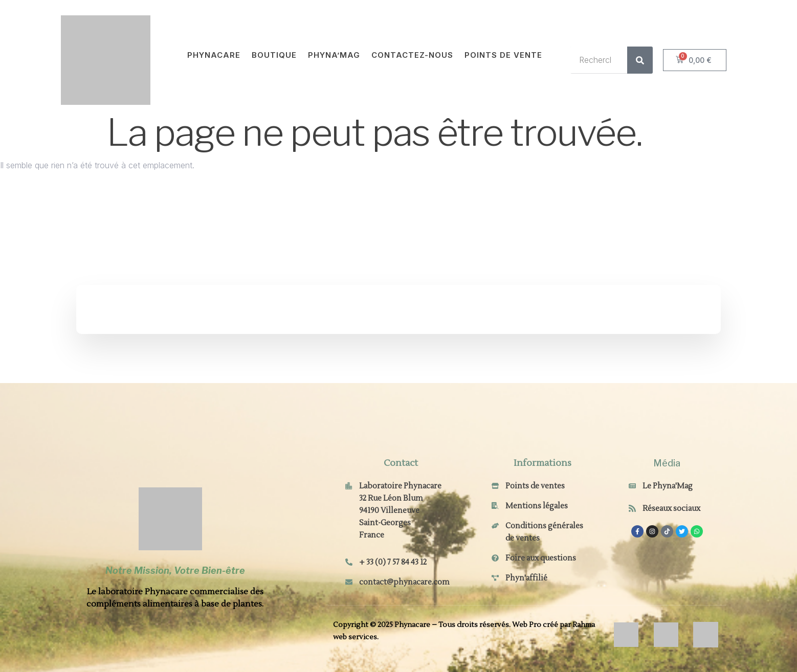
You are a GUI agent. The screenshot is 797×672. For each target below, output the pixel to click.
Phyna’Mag (334, 55)
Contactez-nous (412, 55)
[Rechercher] (640, 60)
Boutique (274, 55)
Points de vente (503, 55)
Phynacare (214, 55)
